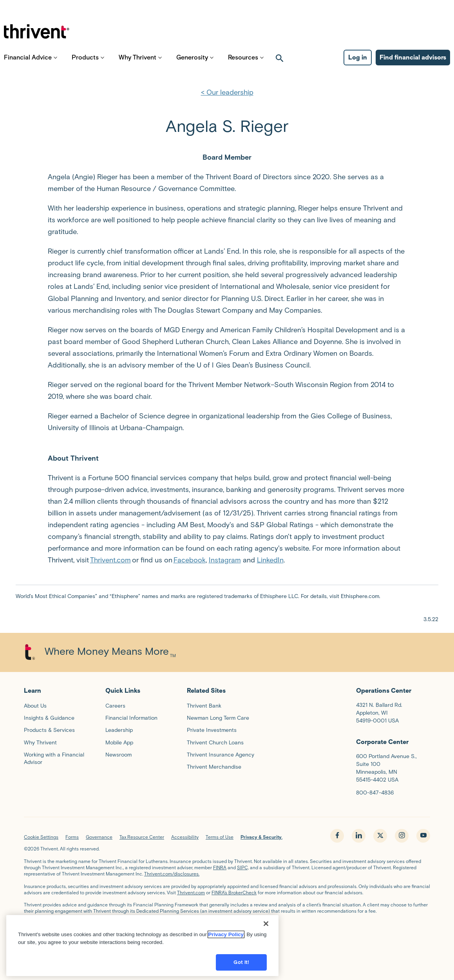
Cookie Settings (41, 837)
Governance (99, 837)
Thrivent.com (110, 560)
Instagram (225, 560)
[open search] (280, 63)
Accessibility (185, 837)
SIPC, (243, 867)
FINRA (220, 867)
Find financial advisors (413, 63)
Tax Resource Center (142, 837)
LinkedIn (270, 560)
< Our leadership (227, 92)
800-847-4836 (375, 793)
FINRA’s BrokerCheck (234, 893)
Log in (358, 63)
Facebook (190, 560)
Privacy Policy (226, 945)
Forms (72, 837)
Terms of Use (220, 837)
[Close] (266, 934)
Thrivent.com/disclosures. (172, 874)
